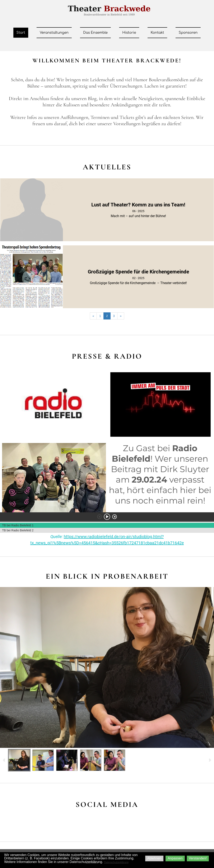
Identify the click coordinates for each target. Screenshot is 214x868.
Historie (129, 33)
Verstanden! (198, 858)
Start (21, 33)
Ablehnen (154, 858)
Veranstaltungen (54, 33)
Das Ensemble (95, 33)
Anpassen (175, 858)
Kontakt (157, 33)
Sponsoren (188, 33)
